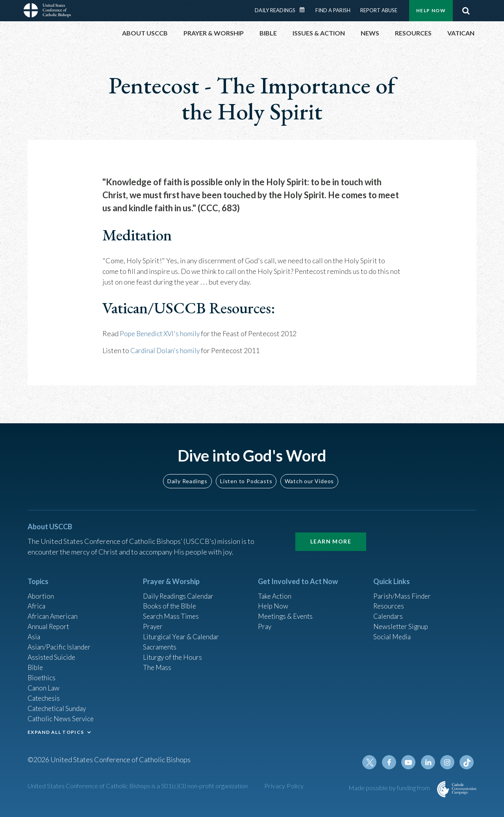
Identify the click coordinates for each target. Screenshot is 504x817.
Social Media (393, 632)
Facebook (391, 762)
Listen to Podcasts (246, 474)
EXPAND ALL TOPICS (56, 731)
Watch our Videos (309, 474)
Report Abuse (379, 10)
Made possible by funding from (390, 788)
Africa (37, 600)
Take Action (275, 590)
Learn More (331, 535)
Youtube (410, 762)
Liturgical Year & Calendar (183, 632)
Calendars (389, 611)
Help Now (431, 10)
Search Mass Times (172, 611)
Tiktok (467, 762)
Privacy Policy (284, 786)
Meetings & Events (287, 611)
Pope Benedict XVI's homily (162, 333)
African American (54, 611)
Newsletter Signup (402, 622)
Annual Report (50, 622)
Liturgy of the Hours (173, 653)
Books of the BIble (171, 600)
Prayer (153, 622)
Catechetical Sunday (59, 707)
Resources (389, 600)
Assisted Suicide (53, 653)
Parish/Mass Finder (403, 590)
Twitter (372, 762)
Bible (36, 664)
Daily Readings (275, 10)
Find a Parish (333, 10)
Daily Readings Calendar (305, 10)
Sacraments (160, 643)
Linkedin (429, 762)
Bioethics (42, 675)
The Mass (158, 664)
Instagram (448, 762)
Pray (265, 622)
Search (466, 11)
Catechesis (45, 696)
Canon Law (44, 685)
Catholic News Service (62, 717)
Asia (34, 632)
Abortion (41, 590)
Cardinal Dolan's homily (166, 350)
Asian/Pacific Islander (60, 643)
